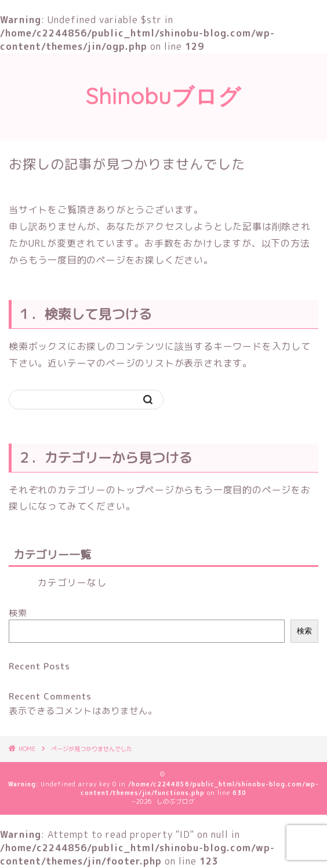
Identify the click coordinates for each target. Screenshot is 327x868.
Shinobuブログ (163, 96)
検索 (18, 613)
